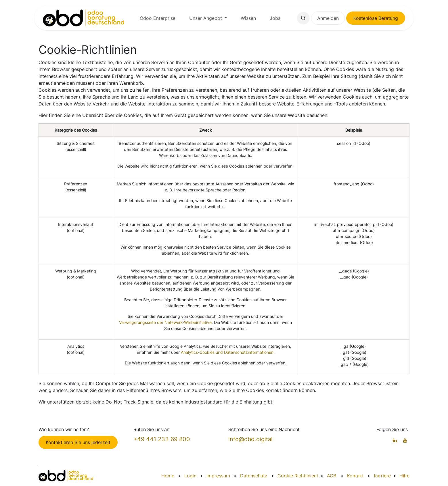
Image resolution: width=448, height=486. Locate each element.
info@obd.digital (250, 439)
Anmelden (328, 18)
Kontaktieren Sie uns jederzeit (78, 442)
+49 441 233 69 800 (162, 439)
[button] (303, 18)
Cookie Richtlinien (297, 476)
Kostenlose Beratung (376, 18)
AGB (332, 476)
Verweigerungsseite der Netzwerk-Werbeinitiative (165, 322)
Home (168, 476)
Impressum (218, 476)
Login (190, 476)
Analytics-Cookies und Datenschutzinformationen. (228, 352)
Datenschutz (254, 476)
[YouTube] (405, 440)
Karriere (382, 476)
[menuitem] (158, 18)
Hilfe (404, 476)
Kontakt (355, 476)
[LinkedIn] (395, 440)
